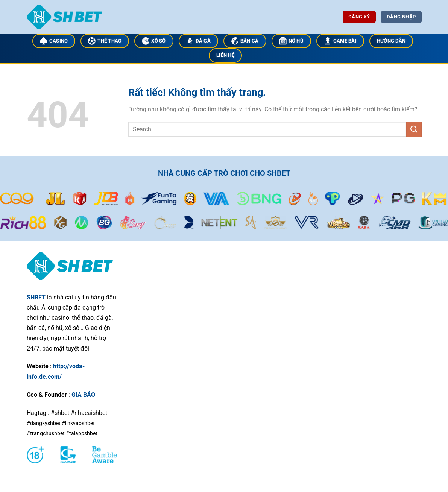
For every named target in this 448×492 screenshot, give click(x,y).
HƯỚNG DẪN (391, 41)
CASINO (54, 41)
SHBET (36, 297)
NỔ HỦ (291, 41)
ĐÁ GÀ (198, 41)
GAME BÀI (340, 41)
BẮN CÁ (245, 41)
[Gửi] (414, 129)
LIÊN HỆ (225, 55)
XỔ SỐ (154, 41)
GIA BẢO (83, 395)
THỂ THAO (105, 41)
